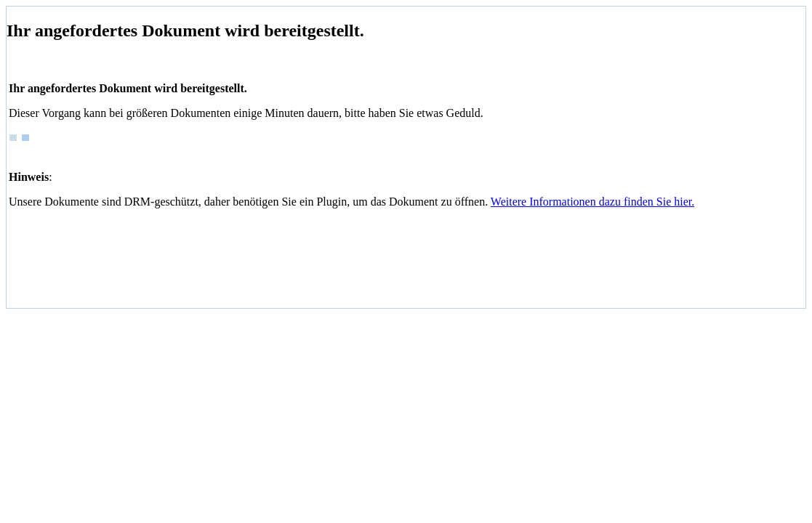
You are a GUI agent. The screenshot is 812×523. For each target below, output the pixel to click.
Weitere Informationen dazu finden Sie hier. (592, 202)
